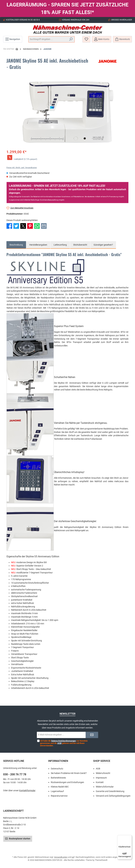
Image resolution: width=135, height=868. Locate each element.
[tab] (16, 245)
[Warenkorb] (122, 39)
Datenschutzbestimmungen (64, 741)
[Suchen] (71, 39)
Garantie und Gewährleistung (110, 791)
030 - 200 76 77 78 (15, 774)
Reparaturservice (59, 796)
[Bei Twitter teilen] (16, 226)
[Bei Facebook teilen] (9, 226)
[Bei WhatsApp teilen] (37, 226)
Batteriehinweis (58, 778)
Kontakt (100, 782)
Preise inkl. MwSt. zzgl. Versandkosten (22, 168)
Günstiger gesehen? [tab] (103, 245)
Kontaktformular (27, 791)
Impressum (101, 778)
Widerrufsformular (105, 787)
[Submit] (92, 735)
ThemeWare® (101, 860)
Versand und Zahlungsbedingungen (113, 796)
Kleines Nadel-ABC (60, 787)
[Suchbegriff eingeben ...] (48, 39)
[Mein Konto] (102, 39)
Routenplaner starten (18, 838)
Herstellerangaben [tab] (38, 245)
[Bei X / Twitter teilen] (23, 226)
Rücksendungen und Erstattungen (67, 782)
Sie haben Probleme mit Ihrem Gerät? (69, 773)
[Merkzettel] (86, 39)
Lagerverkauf (57, 791)
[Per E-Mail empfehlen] (44, 226)
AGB (59, 743)
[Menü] (13, 39)
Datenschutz (57, 769)
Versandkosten (61, 857)
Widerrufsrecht (103, 773)
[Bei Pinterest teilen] (30, 226)
